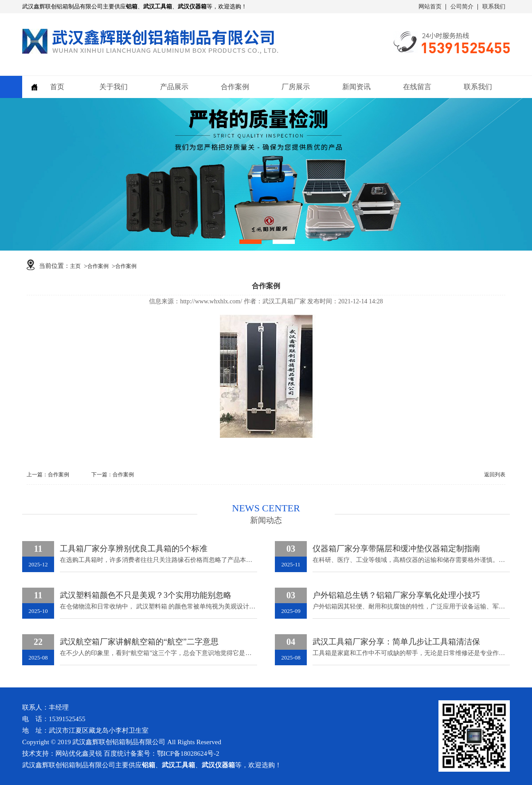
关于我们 (113, 87)
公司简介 (462, 6)
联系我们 (494, 6)
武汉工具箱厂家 (284, 301)
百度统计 (117, 754)
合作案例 (235, 87)
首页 (57, 87)
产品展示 (174, 87)
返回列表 (495, 475)
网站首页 (430, 6)
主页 (75, 266)
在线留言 (417, 87)
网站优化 (69, 754)
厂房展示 (296, 87)
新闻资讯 (356, 87)
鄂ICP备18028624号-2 (188, 754)
